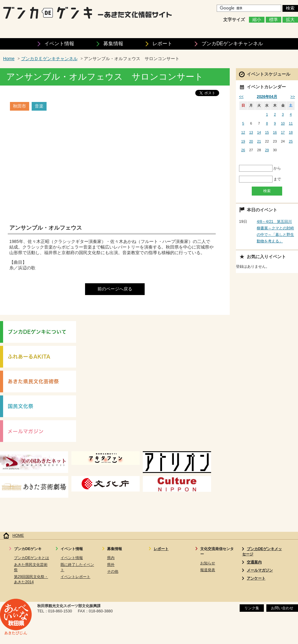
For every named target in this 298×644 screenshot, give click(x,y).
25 (291, 141)
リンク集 (252, 608)
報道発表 (208, 570)
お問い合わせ (282, 608)
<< (241, 97)
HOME (18, 536)
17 (283, 132)
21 (259, 141)
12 (243, 132)
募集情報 (113, 44)
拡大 (290, 20)
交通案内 (254, 562)
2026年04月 (267, 97)
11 (291, 123)
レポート (162, 44)
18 (291, 132)
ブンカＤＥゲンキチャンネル (49, 59)
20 (251, 141)
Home (9, 59)
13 (251, 132)
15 (267, 132)
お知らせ (208, 563)
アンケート (256, 578)
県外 (111, 565)
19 (243, 141)
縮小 (257, 20)
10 (283, 123)
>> (293, 97)
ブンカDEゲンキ (232, 44)
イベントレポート (75, 577)
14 (259, 132)
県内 (111, 558)
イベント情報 (59, 44)
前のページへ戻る (115, 289)
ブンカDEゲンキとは (32, 558)
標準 (273, 20)
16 (275, 132)
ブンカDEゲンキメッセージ (262, 551)
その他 (113, 571)
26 (243, 150)
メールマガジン (260, 570)
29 (267, 150)
